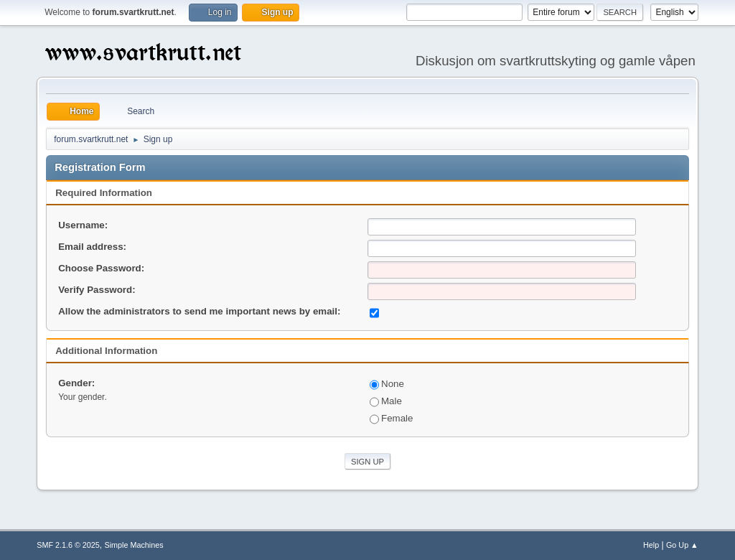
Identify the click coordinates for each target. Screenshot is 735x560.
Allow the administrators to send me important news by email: (199, 311)
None (387, 384)
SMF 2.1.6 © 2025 (68, 545)
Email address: (92, 247)
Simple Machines (134, 545)
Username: (83, 225)
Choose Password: (101, 268)
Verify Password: (97, 290)
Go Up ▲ (682, 545)
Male (386, 401)
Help (651, 545)
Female (391, 418)
